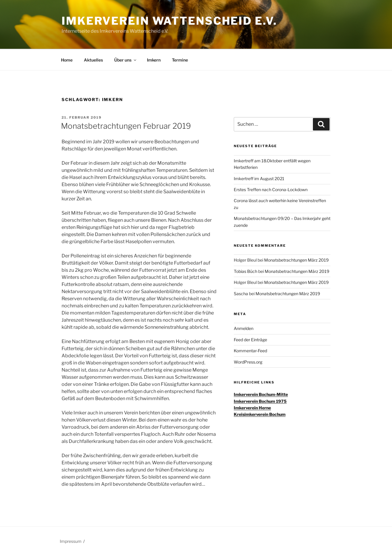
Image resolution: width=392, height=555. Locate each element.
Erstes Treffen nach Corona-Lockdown (271, 190)
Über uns (126, 60)
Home (67, 60)
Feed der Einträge (250, 340)
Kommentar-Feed (250, 351)
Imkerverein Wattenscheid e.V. (169, 21)
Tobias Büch (246, 271)
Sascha (241, 294)
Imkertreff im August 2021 (259, 179)
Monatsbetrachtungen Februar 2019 (126, 126)
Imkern (154, 60)
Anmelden (244, 328)
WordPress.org (248, 362)
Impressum (71, 541)
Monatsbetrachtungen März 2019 (296, 260)
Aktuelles (93, 60)
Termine (180, 60)
